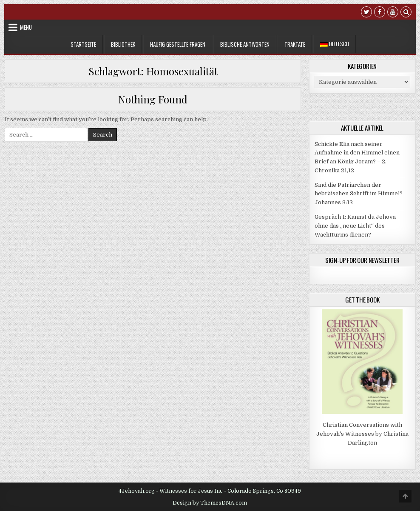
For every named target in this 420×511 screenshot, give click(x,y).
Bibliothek (123, 44)
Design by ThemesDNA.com (210, 503)
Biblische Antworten (245, 44)
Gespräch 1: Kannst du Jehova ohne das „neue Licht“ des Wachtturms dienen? (355, 226)
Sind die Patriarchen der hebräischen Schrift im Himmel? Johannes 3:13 (359, 194)
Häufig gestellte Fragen (178, 44)
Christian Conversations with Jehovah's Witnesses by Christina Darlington (362, 434)
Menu (26, 27)
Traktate (295, 44)
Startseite (83, 44)
